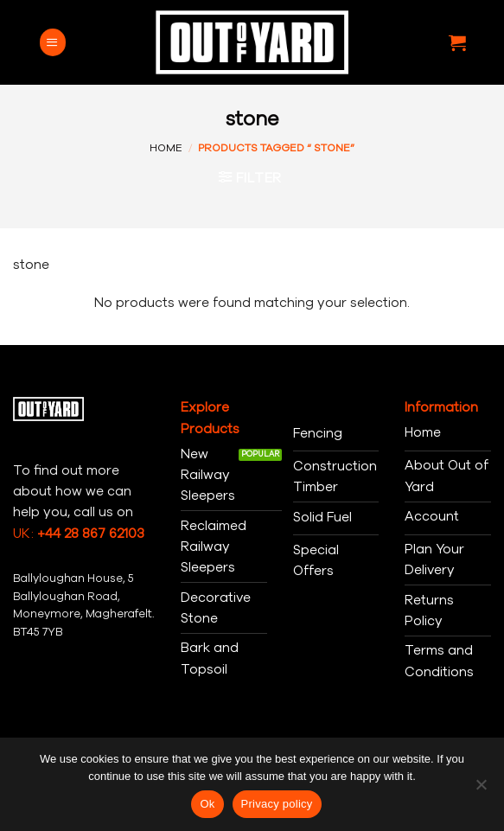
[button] (53, 42)
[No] (481, 789)
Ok (207, 804)
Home (166, 148)
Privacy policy (277, 804)
